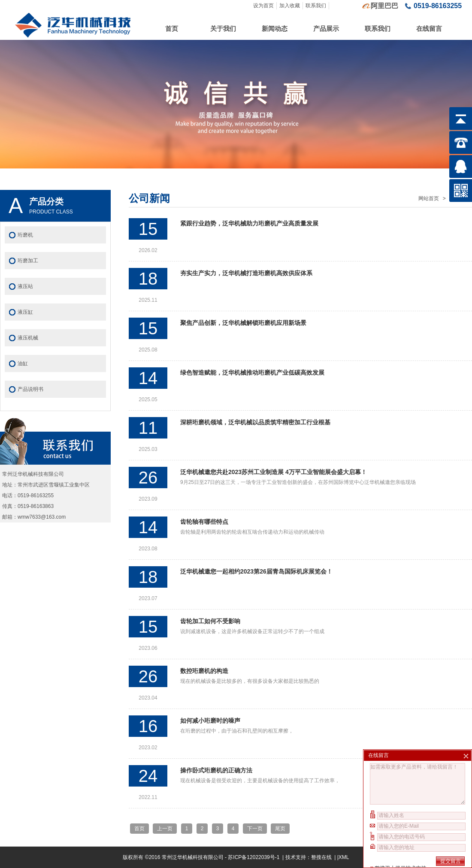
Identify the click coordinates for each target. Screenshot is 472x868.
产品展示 (326, 29)
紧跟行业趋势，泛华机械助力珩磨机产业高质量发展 (249, 223)
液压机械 (28, 338)
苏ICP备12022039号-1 (254, 857)
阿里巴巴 (384, 6)
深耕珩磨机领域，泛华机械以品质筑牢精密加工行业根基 (255, 422)
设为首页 (263, 6)
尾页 (280, 829)
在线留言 (429, 29)
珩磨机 (25, 235)
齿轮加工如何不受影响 (210, 621)
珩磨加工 (28, 261)
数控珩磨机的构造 (204, 671)
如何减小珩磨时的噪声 (210, 721)
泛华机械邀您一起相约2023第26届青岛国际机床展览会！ (256, 571)
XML (344, 857)
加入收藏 (290, 6)
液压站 (25, 286)
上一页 (165, 829)
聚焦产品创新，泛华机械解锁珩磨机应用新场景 (243, 323)
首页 (172, 29)
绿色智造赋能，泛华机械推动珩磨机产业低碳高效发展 (252, 372)
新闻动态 (275, 29)
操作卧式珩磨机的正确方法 (216, 770)
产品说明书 (30, 389)
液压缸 (25, 312)
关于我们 (223, 29)
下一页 (255, 829)
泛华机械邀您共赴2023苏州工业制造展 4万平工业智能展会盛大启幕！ (274, 472)
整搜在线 (321, 857)
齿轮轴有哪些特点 (204, 522)
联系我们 (316, 6)
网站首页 (429, 198)
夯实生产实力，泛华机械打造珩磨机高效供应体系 (246, 273)
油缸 (23, 363)
